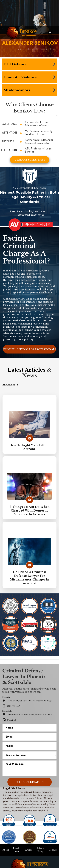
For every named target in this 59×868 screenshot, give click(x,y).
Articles (29, 850)
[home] (24, 33)
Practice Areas (17, 850)
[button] (50, 33)
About (6, 850)
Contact (53, 850)
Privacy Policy (41, 850)
